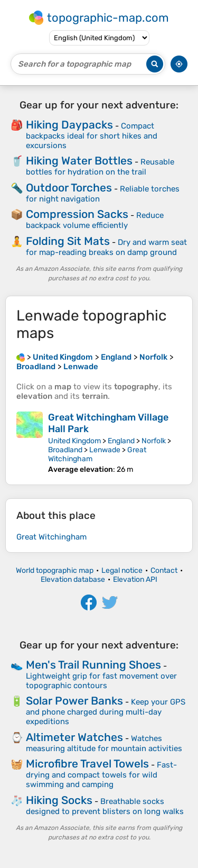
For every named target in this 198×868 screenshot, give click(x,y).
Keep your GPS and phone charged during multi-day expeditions (106, 712)
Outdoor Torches (69, 188)
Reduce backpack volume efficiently (95, 220)
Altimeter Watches (74, 737)
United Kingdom (74, 441)
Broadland (65, 450)
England (121, 441)
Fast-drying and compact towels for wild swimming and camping (101, 775)
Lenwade (105, 450)
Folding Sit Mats (68, 241)
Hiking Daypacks (69, 125)
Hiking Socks (59, 800)
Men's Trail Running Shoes (93, 665)
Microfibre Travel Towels (87, 764)
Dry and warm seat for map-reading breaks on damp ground (106, 247)
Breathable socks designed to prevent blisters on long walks (105, 806)
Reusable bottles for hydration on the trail (100, 167)
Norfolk (154, 441)
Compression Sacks (77, 214)
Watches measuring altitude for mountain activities (104, 743)
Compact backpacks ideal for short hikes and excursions (92, 136)
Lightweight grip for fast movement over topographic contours (101, 681)
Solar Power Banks (74, 701)
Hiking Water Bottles (79, 161)
